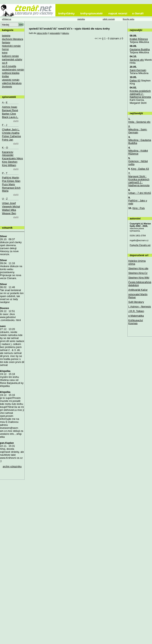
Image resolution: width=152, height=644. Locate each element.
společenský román (13, 70)
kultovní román (10, 56)
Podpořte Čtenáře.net (140, 245)
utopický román (11, 80)
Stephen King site (138, 268)
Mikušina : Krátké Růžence (138, 152)
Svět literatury (136, 302)
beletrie (6, 36)
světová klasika (11, 73)
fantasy (6, 42)
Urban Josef (9, 203)
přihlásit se (7, 19)
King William (9, 165)
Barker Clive (9, 114)
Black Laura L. (10, 117)
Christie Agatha (11, 133)
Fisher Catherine (11, 136)
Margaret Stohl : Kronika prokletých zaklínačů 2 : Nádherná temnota (139, 181)
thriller (5, 76)
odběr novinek (109, 19)
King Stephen (10, 162)
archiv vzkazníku (12, 466)
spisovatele (55, 33)
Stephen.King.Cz (138, 273)
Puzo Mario (8, 184)
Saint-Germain (138, 70)
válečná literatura (12, 83)
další (16, 121)
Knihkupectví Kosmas (135, 322)
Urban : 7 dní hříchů (139, 193)
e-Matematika (136, 316)
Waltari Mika (9, 210)
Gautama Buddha (140, 49)
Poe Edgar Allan (11, 181)
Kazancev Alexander (8, 154)
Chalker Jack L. (11, 129)
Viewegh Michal (11, 207)
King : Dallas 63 (140, 169)
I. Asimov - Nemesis (139, 307)
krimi (5, 53)
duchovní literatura (12, 39)
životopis (7, 87)
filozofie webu (128, 19)
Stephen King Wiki (139, 278)
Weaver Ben (9, 213)
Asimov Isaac (10, 107)
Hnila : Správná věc (139, 122)
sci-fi (5, 63)
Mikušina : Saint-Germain (138, 131)
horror (5, 49)
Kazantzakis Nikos (12, 158)
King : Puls (138, 208)
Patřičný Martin (10, 178)
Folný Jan (7, 140)
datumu (66, 33)
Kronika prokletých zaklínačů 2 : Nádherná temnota (140, 94)
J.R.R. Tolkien (136, 311)
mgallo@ (139, 240)
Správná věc (137, 60)
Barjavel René (10, 110)
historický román (11, 46)
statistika (81, 19)
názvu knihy (42, 33)
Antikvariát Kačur (138, 290)
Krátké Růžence (139, 39)
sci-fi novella (9, 66)
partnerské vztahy (12, 59)
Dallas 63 (135, 81)
